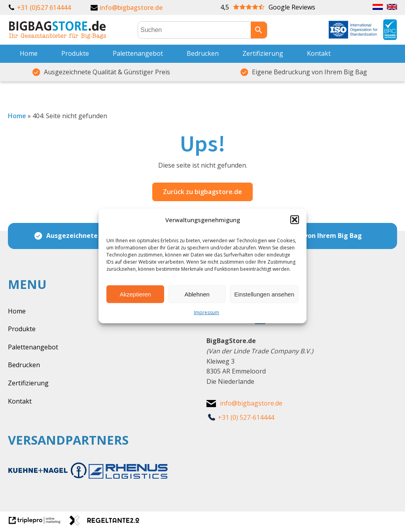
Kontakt (319, 53)
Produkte (75, 53)
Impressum (206, 312)
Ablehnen (197, 294)
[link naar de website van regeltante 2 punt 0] (107, 523)
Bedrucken (203, 53)
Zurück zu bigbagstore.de (202, 192)
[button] (295, 220)
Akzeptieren (135, 294)
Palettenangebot (138, 53)
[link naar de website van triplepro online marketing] (38, 523)
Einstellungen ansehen (264, 294)
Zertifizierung (263, 53)
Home (29, 53)
